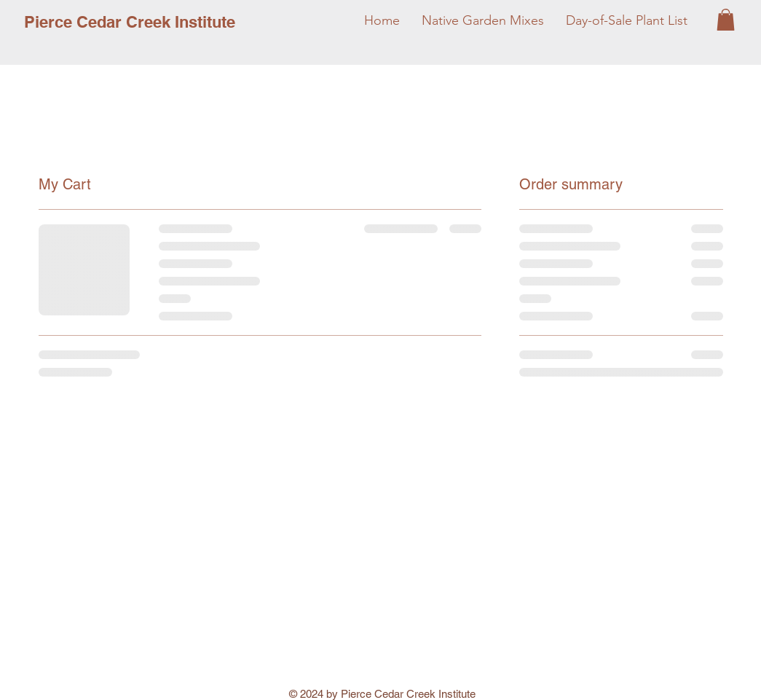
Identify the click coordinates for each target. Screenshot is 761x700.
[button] (726, 20)
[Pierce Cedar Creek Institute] (130, 22)
